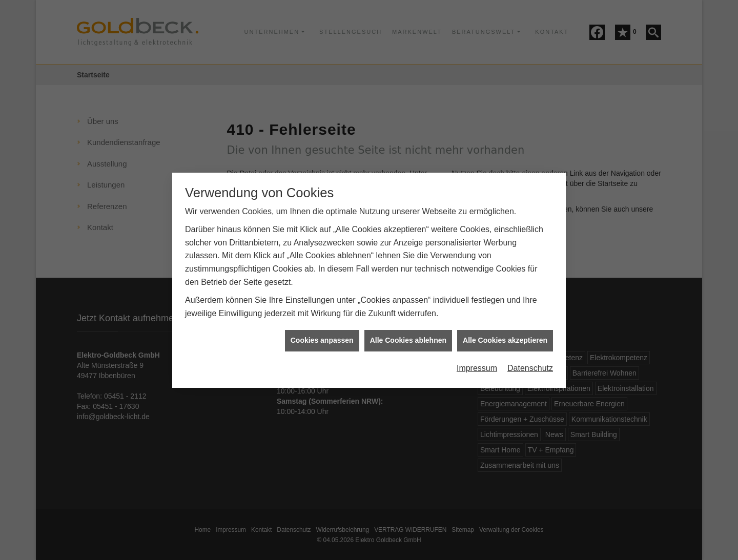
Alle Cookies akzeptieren (505, 337)
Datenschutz (530, 365)
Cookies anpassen (322, 337)
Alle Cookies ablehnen (408, 337)
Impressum (477, 365)
